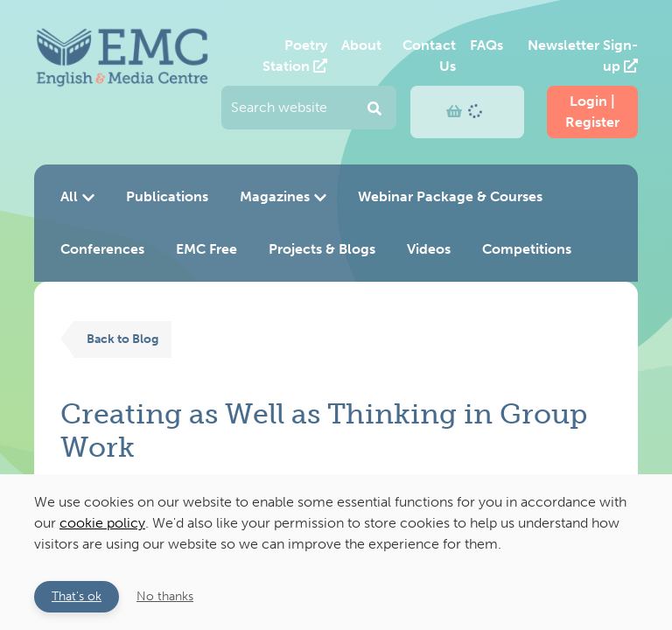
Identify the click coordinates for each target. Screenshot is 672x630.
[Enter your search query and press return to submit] (309, 108)
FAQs (486, 45)
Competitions (527, 249)
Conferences (102, 249)
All (77, 196)
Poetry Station (295, 56)
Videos (429, 249)
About (361, 45)
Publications (167, 196)
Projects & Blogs (322, 249)
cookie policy (102, 523)
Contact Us (429, 56)
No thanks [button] (165, 596)
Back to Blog (122, 339)
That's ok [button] (77, 596)
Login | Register (592, 112)
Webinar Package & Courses (450, 196)
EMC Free (206, 249)
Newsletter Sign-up (583, 56)
